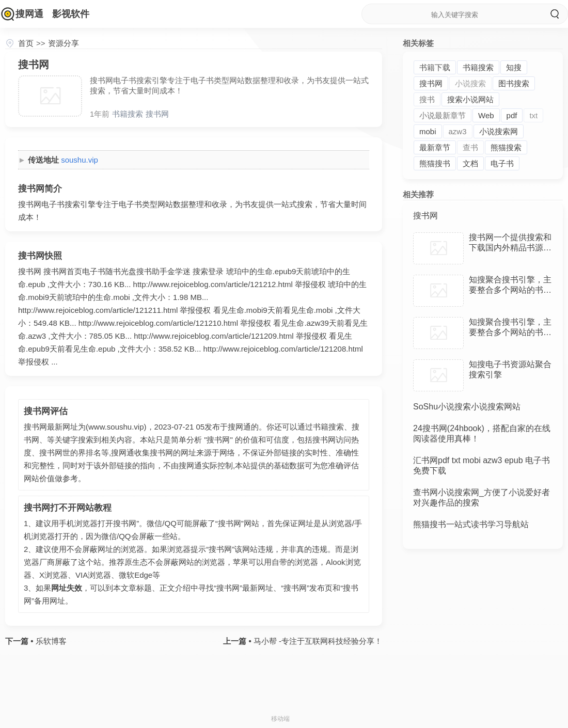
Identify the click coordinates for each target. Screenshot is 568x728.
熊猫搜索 (506, 147)
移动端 (280, 719)
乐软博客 (50, 641)
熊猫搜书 (435, 163)
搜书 (427, 99)
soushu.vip (80, 160)
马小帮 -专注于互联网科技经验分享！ (317, 641)
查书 (470, 147)
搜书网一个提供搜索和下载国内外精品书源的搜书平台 (510, 248)
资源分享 (64, 43)
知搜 (514, 67)
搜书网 (157, 114)
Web (486, 115)
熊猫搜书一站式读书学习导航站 (471, 524)
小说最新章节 (443, 115)
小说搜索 (470, 83)
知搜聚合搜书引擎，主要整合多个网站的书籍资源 (510, 290)
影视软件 (71, 14)
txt (533, 115)
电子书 (502, 163)
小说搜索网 (499, 131)
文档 (470, 163)
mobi (428, 131)
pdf (512, 115)
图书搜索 (514, 83)
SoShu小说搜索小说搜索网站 (467, 407)
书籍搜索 (128, 114)
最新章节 (435, 147)
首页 (26, 43)
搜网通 (29, 14)
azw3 (458, 131)
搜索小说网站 (470, 99)
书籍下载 (435, 67)
